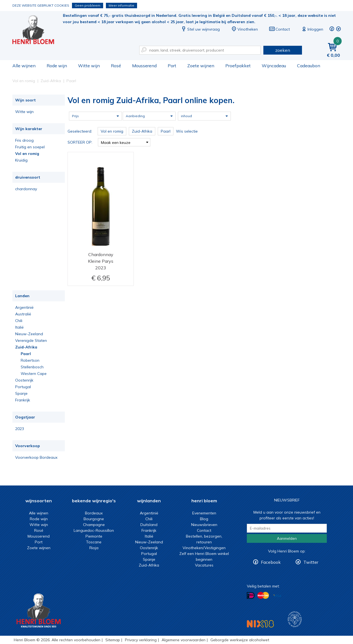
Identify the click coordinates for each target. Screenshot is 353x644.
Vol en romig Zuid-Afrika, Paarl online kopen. (37, 30)
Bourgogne (94, 519)
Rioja (94, 548)
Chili (19, 321)
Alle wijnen (24, 66)
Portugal (23, 387)
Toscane (94, 542)
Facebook (271, 562)
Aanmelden (287, 538)
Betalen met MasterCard (263, 595)
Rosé (116, 66)
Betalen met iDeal (251, 596)
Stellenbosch (32, 367)
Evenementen (204, 513)
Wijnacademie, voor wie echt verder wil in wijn (295, 619)
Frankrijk (23, 400)
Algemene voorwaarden (184, 640)
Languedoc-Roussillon (94, 530)
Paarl (26, 354)
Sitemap (113, 640)
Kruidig (21, 160)
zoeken (283, 50)
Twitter (311, 562)
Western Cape (34, 374)
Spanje (21, 393)
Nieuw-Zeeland (29, 334)
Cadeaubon (309, 66)
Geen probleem (88, 5)
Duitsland (149, 525)
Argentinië (24, 307)
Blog (204, 519)
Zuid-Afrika (26, 347)
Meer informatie (121, 5)
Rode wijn (57, 66)
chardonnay (26, 189)
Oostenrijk (24, 380)
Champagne (94, 525)
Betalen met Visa (277, 596)
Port (172, 66)
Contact (279, 29)
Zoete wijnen (201, 66)
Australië (23, 314)
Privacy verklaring (141, 640)
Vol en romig (27, 154)
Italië (19, 327)
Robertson (30, 360)
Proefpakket (238, 66)
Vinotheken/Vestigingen (204, 548)
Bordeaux (94, 513)
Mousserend (144, 66)
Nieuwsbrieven (204, 525)
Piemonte (94, 536)
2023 (20, 429)
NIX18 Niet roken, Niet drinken (260, 624)
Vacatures (204, 565)
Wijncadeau (274, 66)
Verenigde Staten (31, 340)
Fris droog (24, 140)
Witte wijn (89, 66)
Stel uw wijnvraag (200, 29)
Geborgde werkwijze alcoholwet (240, 640)
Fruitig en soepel (30, 147)
